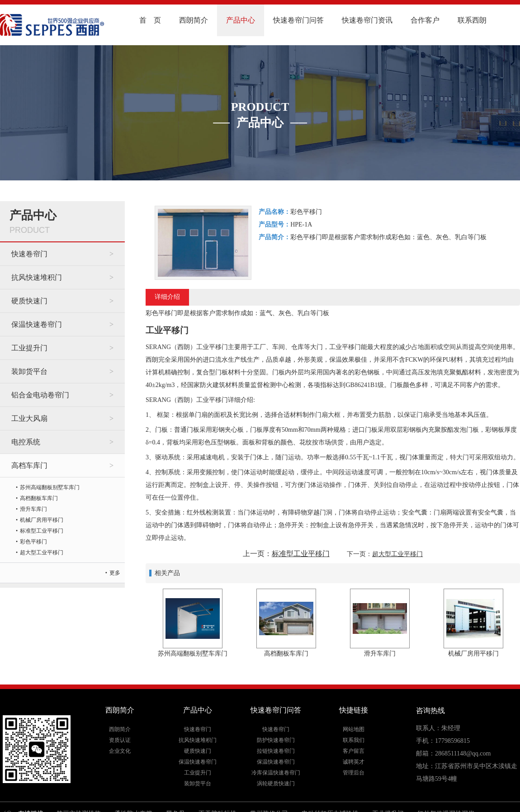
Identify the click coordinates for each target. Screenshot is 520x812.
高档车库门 (29, 465)
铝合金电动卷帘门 (40, 395)
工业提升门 (29, 348)
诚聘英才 (354, 762)
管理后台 (354, 773)
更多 (115, 573)
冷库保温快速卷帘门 (276, 773)
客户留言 (354, 751)
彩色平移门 (33, 542)
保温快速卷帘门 (37, 324)
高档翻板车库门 (39, 498)
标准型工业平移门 (42, 531)
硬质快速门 (29, 301)
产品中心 (241, 20)
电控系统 (26, 442)
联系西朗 (472, 20)
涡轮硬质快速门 (276, 784)
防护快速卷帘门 (276, 740)
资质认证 (120, 740)
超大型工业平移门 (42, 552)
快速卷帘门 (29, 254)
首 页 (150, 20)
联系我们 (354, 740)
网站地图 (354, 729)
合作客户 (425, 20)
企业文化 (120, 751)
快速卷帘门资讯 (367, 20)
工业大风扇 (29, 418)
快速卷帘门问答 (298, 20)
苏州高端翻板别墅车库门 (50, 487)
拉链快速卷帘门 (276, 751)
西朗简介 (194, 20)
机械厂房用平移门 (42, 520)
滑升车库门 (33, 509)
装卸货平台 (29, 371)
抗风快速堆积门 (37, 277)
